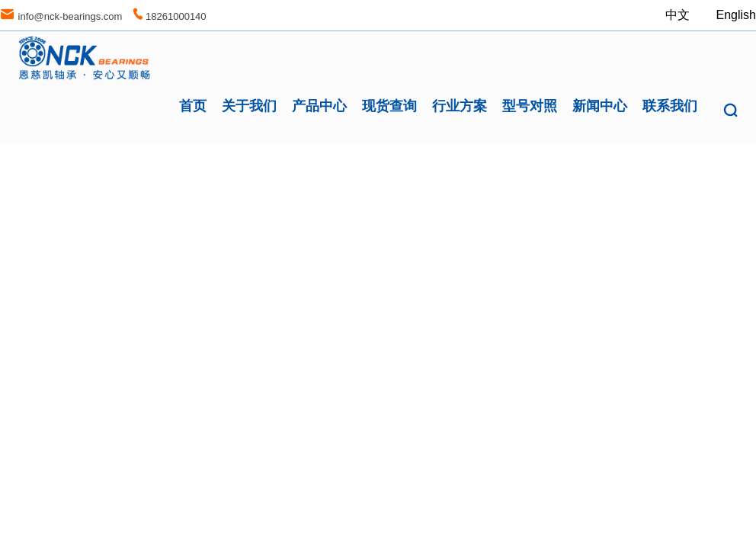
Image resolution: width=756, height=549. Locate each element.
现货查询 (389, 106)
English (736, 15)
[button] (730, 111)
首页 (193, 106)
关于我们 (249, 106)
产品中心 (319, 106)
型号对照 (530, 106)
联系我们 (670, 106)
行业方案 (460, 106)
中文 (679, 15)
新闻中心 (600, 106)
